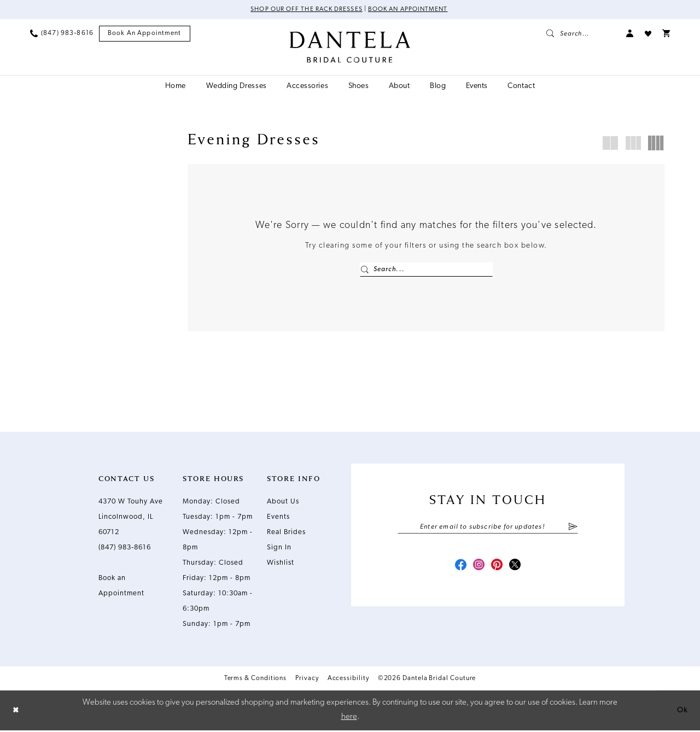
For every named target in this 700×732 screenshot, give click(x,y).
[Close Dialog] (16, 711)
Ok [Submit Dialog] (682, 711)
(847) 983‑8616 (125, 549)
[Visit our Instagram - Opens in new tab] (478, 569)
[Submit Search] (365, 270)
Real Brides (286, 533)
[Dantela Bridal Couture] (350, 48)
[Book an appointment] (145, 34)
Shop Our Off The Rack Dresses (304, 10)
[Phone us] (62, 34)
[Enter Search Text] (426, 270)
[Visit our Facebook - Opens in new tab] (458, 569)
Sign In (279, 549)
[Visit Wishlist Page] (648, 34)
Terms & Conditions (256, 680)
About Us (283, 503)
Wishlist (281, 564)
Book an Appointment (410, 10)
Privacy (307, 680)
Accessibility (348, 680)
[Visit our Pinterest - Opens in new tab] (498, 569)
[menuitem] (62, 34)
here (349, 719)
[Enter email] (488, 529)
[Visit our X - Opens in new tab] (517, 569)
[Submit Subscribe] (573, 529)
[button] (630, 34)
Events (278, 518)
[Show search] (581, 34)
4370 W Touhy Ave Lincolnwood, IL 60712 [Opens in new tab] (131, 518)
